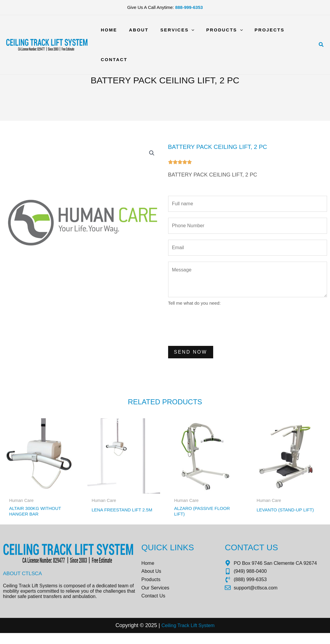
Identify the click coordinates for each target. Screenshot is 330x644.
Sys (203, 637)
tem (213, 637)
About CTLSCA (23, 580)
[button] (321, 30)
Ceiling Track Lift (178, 637)
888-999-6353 (189, 7)
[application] (186, 30)
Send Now (191, 357)
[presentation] (213, 330)
